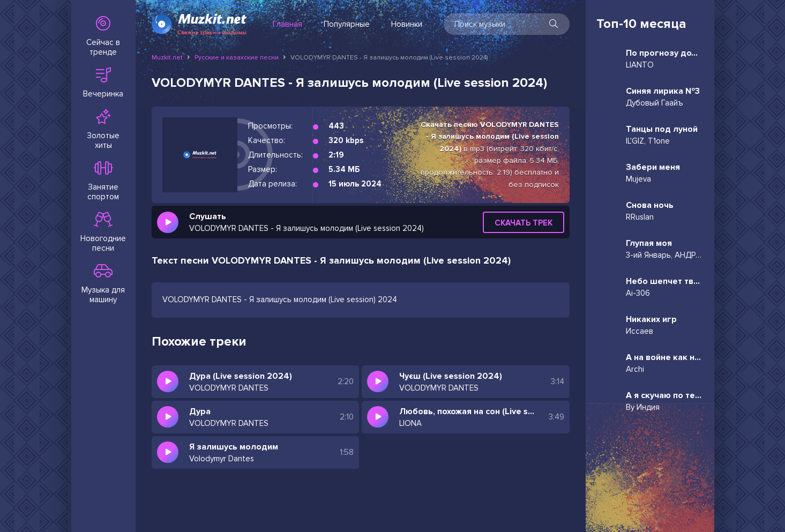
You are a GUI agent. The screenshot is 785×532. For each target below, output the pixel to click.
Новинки (407, 24)
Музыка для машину (103, 284)
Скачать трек (524, 223)
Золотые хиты (103, 130)
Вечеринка (103, 83)
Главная (287, 24)
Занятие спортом (103, 181)
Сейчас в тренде (103, 36)
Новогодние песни (103, 233)
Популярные (347, 24)
